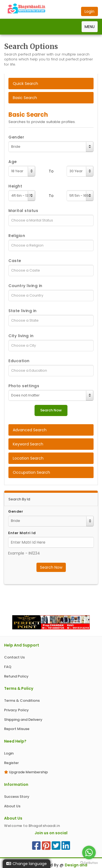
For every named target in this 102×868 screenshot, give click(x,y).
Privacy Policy (16, 710)
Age (13, 162)
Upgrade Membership (26, 772)
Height (15, 186)
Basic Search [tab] (25, 98)
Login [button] (89, 11)
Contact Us (14, 657)
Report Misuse (17, 729)
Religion (17, 236)
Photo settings (24, 386)
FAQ (8, 667)
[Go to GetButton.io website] (89, 863)
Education (19, 361)
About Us (12, 806)
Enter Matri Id (22, 533)
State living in (23, 311)
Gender (16, 137)
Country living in (25, 286)
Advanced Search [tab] (30, 430)
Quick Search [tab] (25, 84)
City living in (21, 336)
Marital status (23, 211)
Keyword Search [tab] (28, 444)
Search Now (51, 567)
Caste (15, 261)
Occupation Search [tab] (31, 472)
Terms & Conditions (22, 701)
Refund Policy (16, 676)
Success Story (17, 797)
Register (11, 763)
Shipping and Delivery (23, 720)
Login (9, 753)
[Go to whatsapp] (89, 852)
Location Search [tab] (28, 458)
